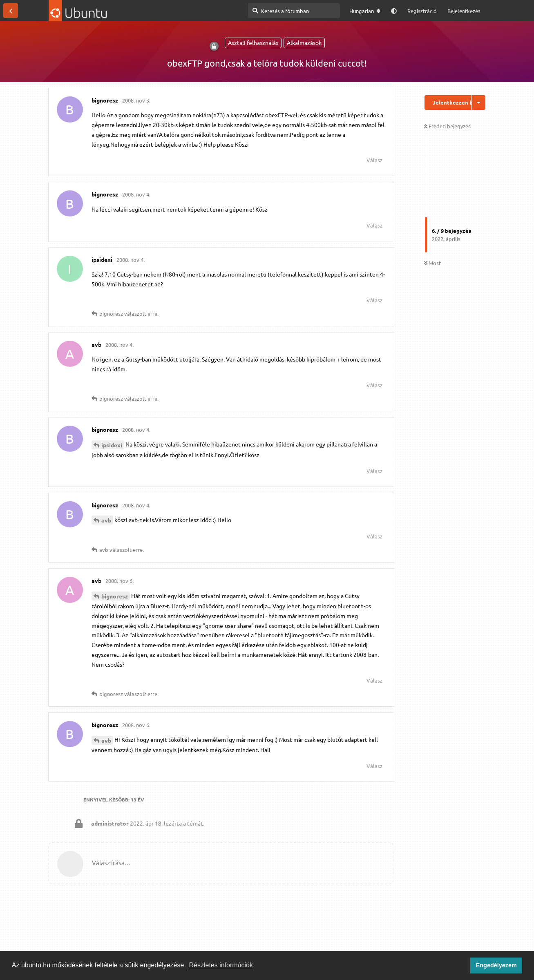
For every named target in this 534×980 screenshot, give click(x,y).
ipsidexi (112, 445)
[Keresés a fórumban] (294, 11)
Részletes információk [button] (221, 965)
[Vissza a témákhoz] (11, 11)
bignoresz (115, 596)
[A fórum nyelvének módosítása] (365, 11)
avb (106, 520)
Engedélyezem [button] (496, 965)
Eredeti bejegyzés (447, 126)
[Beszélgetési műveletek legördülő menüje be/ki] (479, 103)
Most (432, 263)
